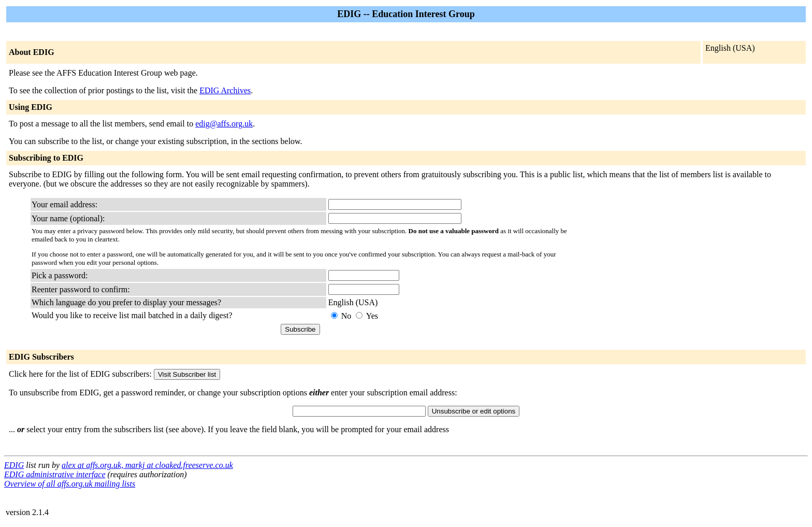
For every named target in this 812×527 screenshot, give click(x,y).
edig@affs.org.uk (224, 124)
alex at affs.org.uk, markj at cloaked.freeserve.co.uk (147, 465)
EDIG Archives (225, 90)
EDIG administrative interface (55, 474)
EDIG (14, 465)
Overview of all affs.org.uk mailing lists (70, 484)
